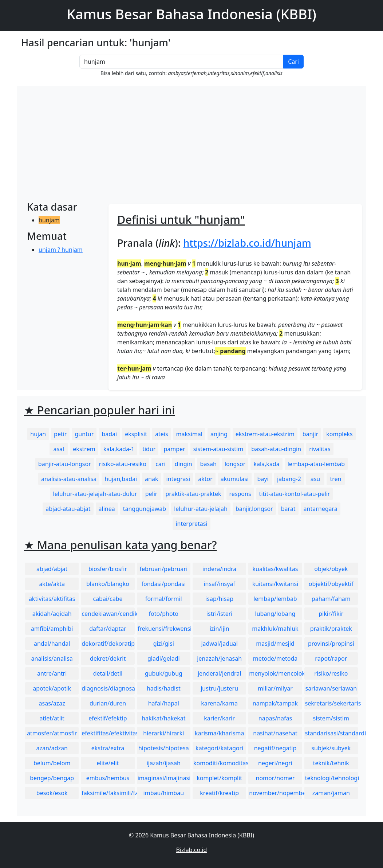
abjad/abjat (52, 569)
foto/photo (164, 614)
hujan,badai (121, 479)
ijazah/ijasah (164, 763)
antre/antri (52, 673)
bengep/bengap (52, 778)
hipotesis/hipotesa (164, 748)
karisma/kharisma (220, 733)
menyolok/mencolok (275, 673)
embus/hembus (108, 778)
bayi (263, 479)
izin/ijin (220, 629)
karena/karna (219, 703)
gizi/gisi (164, 644)
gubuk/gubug (164, 673)
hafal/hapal (164, 703)
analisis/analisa (52, 658)
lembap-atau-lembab (316, 464)
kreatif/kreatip (219, 793)
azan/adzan (52, 748)
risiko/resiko (331, 673)
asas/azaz (52, 703)
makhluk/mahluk (275, 629)
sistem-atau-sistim (218, 449)
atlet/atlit (52, 718)
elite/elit (108, 763)
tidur (149, 449)
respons (240, 494)
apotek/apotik (52, 688)
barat (288, 509)
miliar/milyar (275, 688)
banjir (311, 434)
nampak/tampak (275, 703)
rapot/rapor (331, 658)
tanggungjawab (145, 509)
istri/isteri (220, 614)
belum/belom (52, 763)
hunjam (49, 220)
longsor (235, 464)
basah (208, 464)
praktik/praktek (331, 629)
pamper (174, 449)
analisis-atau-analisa (69, 479)
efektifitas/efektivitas (108, 733)
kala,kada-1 (119, 449)
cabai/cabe (108, 599)
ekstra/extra (108, 748)
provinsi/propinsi (331, 644)
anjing (219, 434)
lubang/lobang (275, 614)
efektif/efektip (108, 718)
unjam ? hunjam (61, 250)
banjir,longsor (254, 509)
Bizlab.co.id (192, 850)
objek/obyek (331, 569)
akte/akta (52, 584)
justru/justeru (219, 688)
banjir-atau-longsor (65, 464)
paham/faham (331, 599)
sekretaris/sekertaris (331, 703)
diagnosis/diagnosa (108, 688)
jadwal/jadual (219, 644)
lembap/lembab (275, 599)
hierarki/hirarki (163, 733)
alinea (107, 509)
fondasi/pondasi (163, 584)
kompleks (339, 434)
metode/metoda (275, 658)
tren (335, 479)
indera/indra (219, 569)
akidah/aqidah (52, 614)
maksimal (189, 434)
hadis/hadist (164, 688)
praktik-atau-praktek (194, 494)
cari (160, 464)
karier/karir (219, 718)
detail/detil (108, 673)
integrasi (178, 479)
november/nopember (275, 793)
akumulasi (235, 479)
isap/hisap (219, 599)
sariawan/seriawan (331, 688)
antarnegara (321, 509)
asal (59, 449)
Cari (293, 62)
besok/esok (52, 793)
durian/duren (108, 703)
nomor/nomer (275, 778)
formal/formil (164, 599)
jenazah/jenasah (219, 658)
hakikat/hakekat (164, 718)
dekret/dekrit (108, 658)
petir (60, 434)
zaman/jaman (331, 793)
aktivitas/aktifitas (52, 599)
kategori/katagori (219, 748)
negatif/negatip (275, 748)
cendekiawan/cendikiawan (108, 614)
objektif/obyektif (331, 584)
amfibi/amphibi (52, 629)
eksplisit (136, 434)
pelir (151, 494)
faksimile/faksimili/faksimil (108, 793)
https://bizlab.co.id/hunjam (247, 243)
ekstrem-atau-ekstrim (265, 434)
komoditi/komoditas (220, 763)
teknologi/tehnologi (331, 778)
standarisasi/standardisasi (331, 733)
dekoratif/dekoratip (108, 644)
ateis (162, 434)
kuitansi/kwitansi (275, 584)
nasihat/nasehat (275, 733)
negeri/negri (275, 763)
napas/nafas (275, 718)
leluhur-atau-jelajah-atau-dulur (95, 494)
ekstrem (84, 449)
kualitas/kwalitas (275, 569)
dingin (183, 464)
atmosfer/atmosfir (52, 733)
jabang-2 (289, 479)
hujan (38, 434)
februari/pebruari (164, 569)
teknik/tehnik (331, 763)
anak (151, 479)
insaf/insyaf (219, 584)
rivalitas (320, 449)
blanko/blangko (108, 584)
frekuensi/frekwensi (164, 629)
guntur (84, 434)
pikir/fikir (331, 614)
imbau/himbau (164, 793)
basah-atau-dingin (276, 449)
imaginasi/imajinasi (164, 778)
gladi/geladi (164, 658)
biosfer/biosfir (108, 569)
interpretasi (191, 524)
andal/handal (52, 644)
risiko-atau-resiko (123, 464)
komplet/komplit (219, 778)
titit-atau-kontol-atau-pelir (295, 494)
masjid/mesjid (275, 644)
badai (109, 434)
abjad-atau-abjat (68, 509)
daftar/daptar (108, 629)
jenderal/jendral (220, 673)
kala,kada (266, 464)
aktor (205, 479)
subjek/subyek (331, 748)
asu (315, 479)
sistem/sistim (331, 718)
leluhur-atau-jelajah (201, 509)
